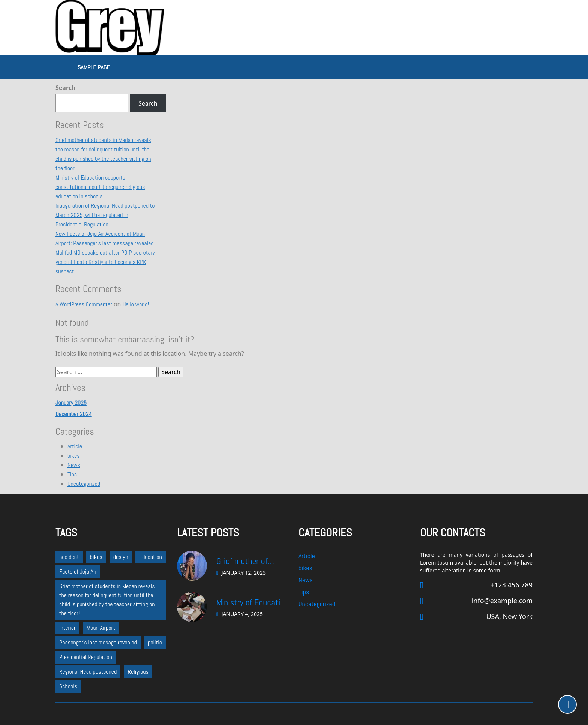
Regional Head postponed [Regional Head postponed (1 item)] (88, 672)
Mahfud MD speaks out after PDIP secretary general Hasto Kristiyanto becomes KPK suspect (105, 262)
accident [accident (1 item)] (69, 557)
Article (75, 446)
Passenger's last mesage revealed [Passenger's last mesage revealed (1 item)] (98, 642)
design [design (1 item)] (121, 557)
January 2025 (71, 403)
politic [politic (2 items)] (155, 642)
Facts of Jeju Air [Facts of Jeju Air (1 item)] (78, 571)
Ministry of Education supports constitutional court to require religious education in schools (100, 187)
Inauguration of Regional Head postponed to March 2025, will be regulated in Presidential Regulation (105, 215)
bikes (74, 456)
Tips (72, 474)
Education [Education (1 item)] (151, 557)
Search (65, 88)
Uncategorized (84, 484)
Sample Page (94, 67)
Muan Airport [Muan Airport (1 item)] (101, 628)
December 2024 (74, 414)
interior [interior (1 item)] (67, 628)
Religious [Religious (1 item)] (138, 672)
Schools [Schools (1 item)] (68, 686)
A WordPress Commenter (84, 304)
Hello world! (136, 304)
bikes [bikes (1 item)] (96, 557)
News (74, 465)
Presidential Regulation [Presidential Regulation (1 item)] (86, 657)
